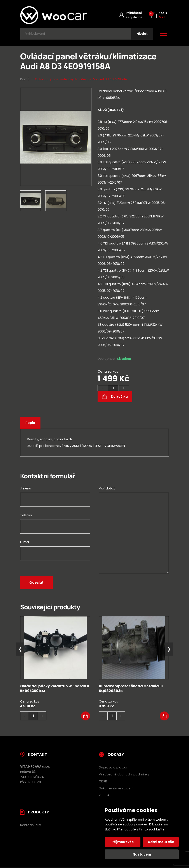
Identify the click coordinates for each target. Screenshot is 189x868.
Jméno (26, 489)
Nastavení (142, 854)
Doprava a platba (113, 768)
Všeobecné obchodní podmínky (124, 775)
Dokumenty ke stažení (116, 789)
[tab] (133, 228)
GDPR (103, 782)
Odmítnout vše (161, 842)
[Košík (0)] (159, 15)
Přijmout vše (123, 842)
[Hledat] (142, 34)
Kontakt (105, 796)
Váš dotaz (107, 489)
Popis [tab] (30, 423)
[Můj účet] (131, 15)
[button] (86, 716)
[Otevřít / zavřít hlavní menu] (164, 34)
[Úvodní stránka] (54, 15)
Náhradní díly (31, 825)
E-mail (25, 543)
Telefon (26, 516)
